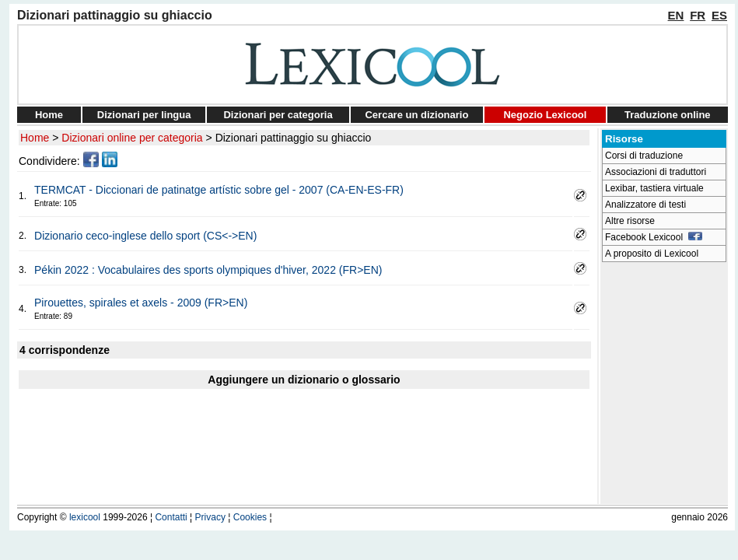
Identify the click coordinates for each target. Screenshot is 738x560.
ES (719, 15)
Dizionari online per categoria (132, 138)
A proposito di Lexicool (652, 254)
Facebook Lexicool (654, 237)
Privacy (210, 517)
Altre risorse (630, 221)
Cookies (250, 517)
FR (698, 15)
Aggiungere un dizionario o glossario (304, 380)
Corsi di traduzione (644, 156)
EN (676, 15)
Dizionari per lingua (144, 115)
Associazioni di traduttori (656, 172)
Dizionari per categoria (278, 115)
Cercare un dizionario (416, 115)
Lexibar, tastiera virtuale (654, 188)
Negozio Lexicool (545, 115)
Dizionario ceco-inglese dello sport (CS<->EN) (145, 236)
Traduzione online (668, 115)
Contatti (171, 517)
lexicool (85, 517)
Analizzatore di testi (645, 205)
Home (49, 115)
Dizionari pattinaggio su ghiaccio (294, 138)
